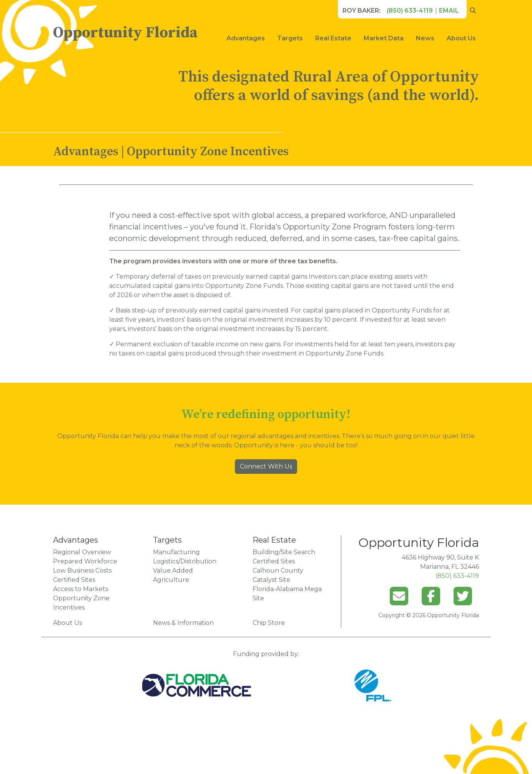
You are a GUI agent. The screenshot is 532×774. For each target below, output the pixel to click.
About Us (461, 38)
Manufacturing (176, 552)
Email (449, 11)
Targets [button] (290, 38)
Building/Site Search (284, 552)
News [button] (425, 38)
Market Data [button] (384, 38)
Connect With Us (266, 466)
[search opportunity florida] (473, 11)
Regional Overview (82, 552)
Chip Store (269, 623)
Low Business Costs (82, 571)
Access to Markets (81, 589)
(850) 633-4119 (410, 11)
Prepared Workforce (85, 561)
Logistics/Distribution (185, 561)
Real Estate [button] (333, 38)
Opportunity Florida (125, 33)
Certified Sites (74, 580)
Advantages (246, 38)
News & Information (183, 623)
